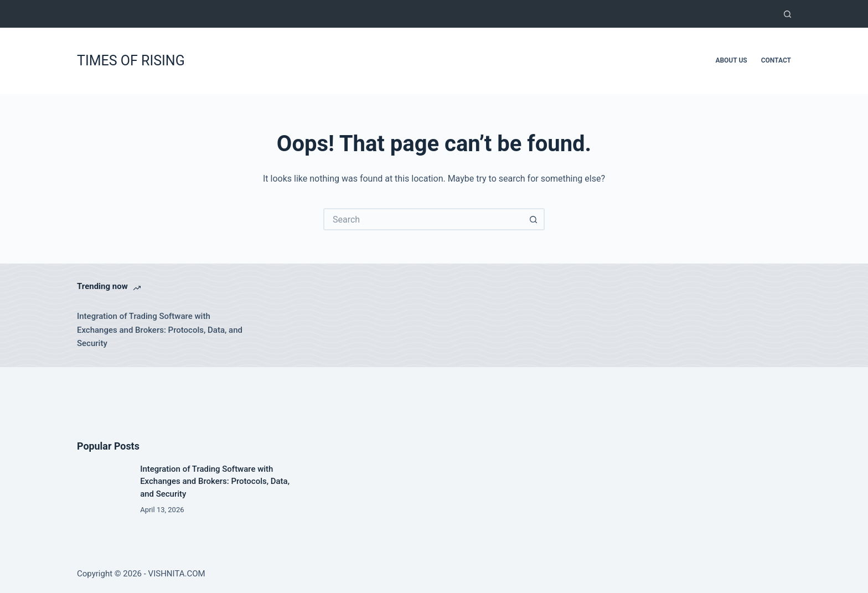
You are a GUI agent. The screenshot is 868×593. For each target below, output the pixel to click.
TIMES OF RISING (131, 61)
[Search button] (534, 219)
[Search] (787, 14)
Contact (776, 60)
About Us (731, 60)
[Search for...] (423, 219)
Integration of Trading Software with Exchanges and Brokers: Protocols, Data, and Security (160, 330)
